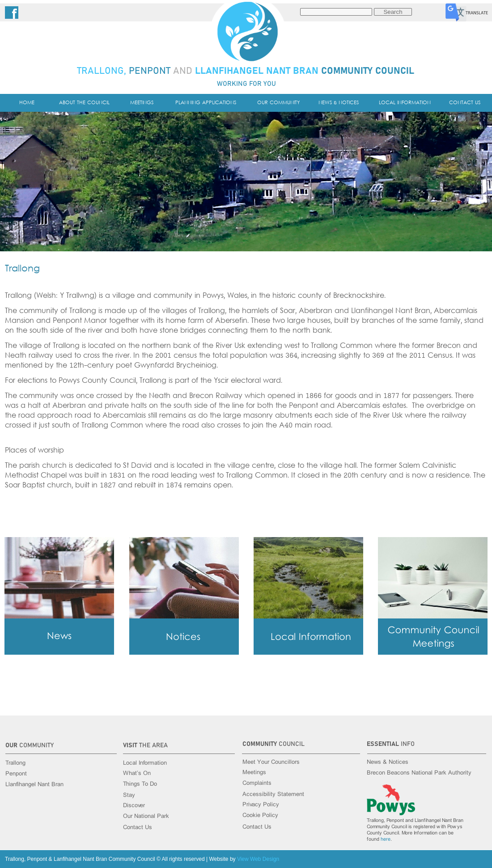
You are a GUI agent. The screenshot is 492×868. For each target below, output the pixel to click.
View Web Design (258, 859)
